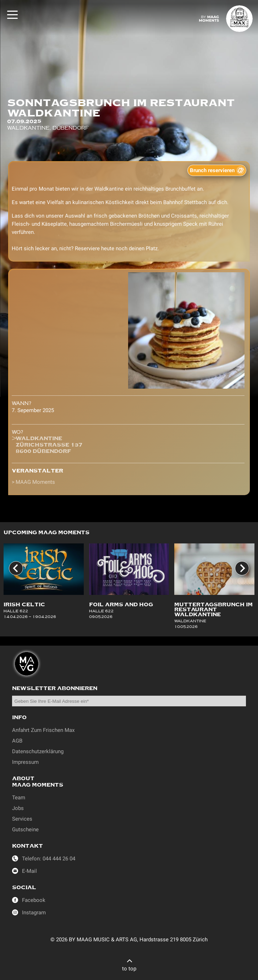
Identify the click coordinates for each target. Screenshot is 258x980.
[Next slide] (242, 568)
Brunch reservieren (212, 170)
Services (22, 819)
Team (19, 798)
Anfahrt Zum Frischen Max (43, 730)
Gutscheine (25, 830)
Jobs (18, 808)
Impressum (25, 762)
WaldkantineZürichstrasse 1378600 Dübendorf (49, 445)
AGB (17, 741)
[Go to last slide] (16, 568)
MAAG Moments (35, 482)
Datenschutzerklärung (38, 751)
